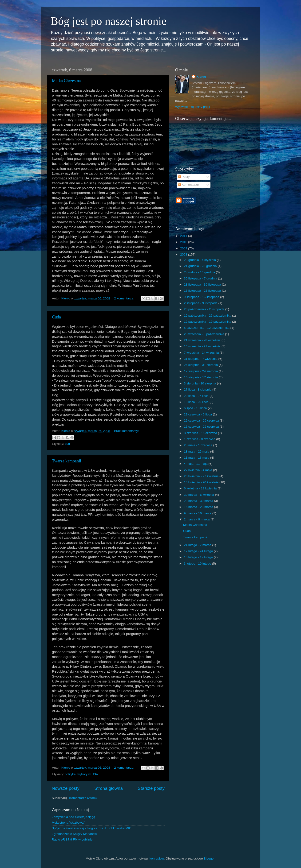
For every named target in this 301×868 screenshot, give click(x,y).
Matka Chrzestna (66, 81)
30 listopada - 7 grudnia (201, 278)
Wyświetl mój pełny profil (193, 107)
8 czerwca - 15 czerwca (201, 433)
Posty (184, 177)
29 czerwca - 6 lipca (198, 414)
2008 (184, 254)
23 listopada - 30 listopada (203, 285)
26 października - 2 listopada (205, 309)
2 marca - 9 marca (197, 519)
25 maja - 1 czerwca (199, 445)
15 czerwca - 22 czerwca (202, 427)
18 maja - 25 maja (197, 451)
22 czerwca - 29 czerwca (202, 420)
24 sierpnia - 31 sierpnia (201, 365)
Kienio (201, 77)
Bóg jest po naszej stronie (109, 21)
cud (67, 444)
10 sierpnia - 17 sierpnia (201, 377)
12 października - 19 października (208, 322)
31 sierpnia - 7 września (201, 359)
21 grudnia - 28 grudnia (201, 266)
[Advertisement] (230, 207)
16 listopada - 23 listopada (203, 291)
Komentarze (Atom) (83, 798)
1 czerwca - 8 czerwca (200, 439)
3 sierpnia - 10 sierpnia (200, 383)
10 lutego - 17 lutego (199, 557)
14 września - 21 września (203, 346)
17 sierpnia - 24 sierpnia (201, 371)
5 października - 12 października (207, 328)
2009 (184, 248)
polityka (70, 774)
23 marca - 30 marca (199, 501)
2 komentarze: (125, 298)
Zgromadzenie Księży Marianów (74, 834)
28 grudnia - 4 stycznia (200, 260)
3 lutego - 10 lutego (198, 564)
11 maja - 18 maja (197, 458)
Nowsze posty (66, 788)
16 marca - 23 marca (199, 507)
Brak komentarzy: (126, 431)
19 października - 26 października (208, 316)
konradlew (157, 858)
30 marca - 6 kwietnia (199, 495)
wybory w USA (88, 774)
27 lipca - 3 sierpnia (198, 389)
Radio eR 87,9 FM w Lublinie (72, 839)
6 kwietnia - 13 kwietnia (201, 488)
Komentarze (188, 185)
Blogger (209, 858)
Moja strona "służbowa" (68, 823)
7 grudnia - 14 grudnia (200, 272)
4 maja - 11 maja (196, 464)
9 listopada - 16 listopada (202, 297)
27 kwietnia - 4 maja (198, 470)
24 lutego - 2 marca (198, 545)
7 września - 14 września (202, 353)
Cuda (56, 317)
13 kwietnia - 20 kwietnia (202, 482)
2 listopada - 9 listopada (201, 303)
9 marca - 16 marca (198, 513)
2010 (184, 242)
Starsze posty (151, 788)
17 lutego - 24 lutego (199, 551)
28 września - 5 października (204, 334)
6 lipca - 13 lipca (196, 408)
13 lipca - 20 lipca (197, 402)
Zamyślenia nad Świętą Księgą (73, 817)
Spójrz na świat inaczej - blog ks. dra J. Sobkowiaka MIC (91, 828)
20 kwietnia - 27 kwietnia (202, 476)
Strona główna (109, 788)
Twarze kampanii (67, 461)
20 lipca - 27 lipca (197, 396)
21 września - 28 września (203, 340)
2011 (184, 236)
